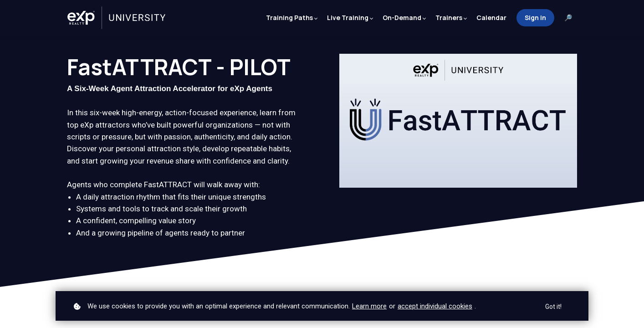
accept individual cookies (435, 306)
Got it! (553, 307)
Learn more (369, 306)
